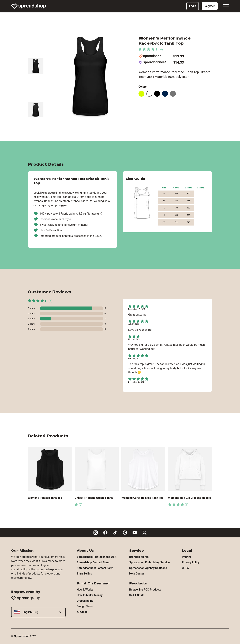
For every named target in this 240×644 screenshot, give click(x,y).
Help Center (137, 574)
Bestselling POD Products (145, 590)
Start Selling (84, 574)
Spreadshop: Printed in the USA (97, 557)
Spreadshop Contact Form (93, 562)
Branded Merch (139, 557)
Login (193, 6)
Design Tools (85, 606)
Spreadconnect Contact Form (95, 568)
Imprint (186, 557)
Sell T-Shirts (137, 595)
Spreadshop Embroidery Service (149, 562)
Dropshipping (85, 601)
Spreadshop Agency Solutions (148, 568)
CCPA (185, 568)
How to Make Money (90, 595)
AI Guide (82, 612)
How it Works (85, 590)
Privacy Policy (191, 562)
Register (210, 6)
